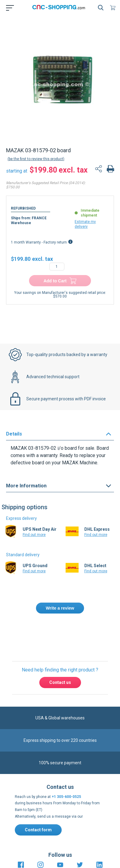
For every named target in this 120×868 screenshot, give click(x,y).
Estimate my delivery (85, 224)
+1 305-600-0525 (66, 797)
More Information (26, 486)
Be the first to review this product (36, 159)
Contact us (60, 682)
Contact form (38, 830)
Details (14, 434)
